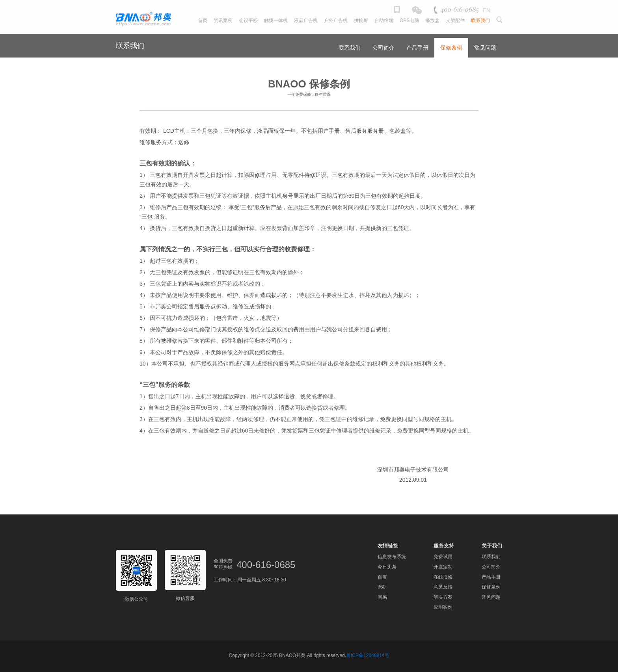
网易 (382, 597)
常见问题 (485, 48)
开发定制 (443, 567)
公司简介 (383, 48)
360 (382, 587)
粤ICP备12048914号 (368, 655)
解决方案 (443, 597)
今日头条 (387, 567)
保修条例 (451, 48)
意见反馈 (443, 587)
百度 (382, 577)
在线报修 (443, 577)
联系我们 (350, 48)
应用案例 (443, 607)
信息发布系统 (392, 557)
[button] (499, 25)
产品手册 (417, 48)
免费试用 (443, 557)
